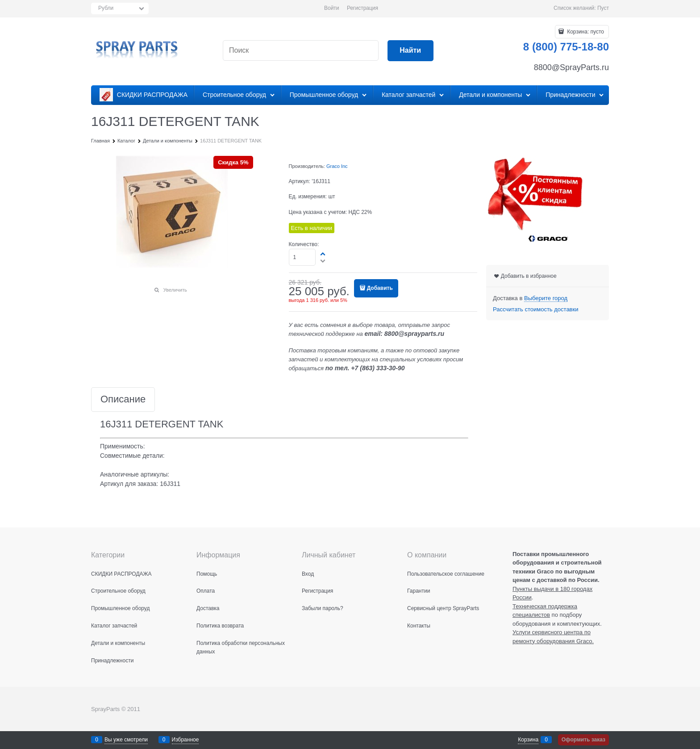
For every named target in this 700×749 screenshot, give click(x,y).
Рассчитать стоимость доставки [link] (535, 309)
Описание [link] (123, 400)
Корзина (528, 740)
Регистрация (362, 8)
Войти (332, 8)
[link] (546, 298)
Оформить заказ (583, 740)
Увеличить (175, 290)
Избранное (185, 740)
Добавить (380, 288)
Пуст (603, 8)
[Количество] (302, 257)
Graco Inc (337, 166)
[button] (323, 254)
